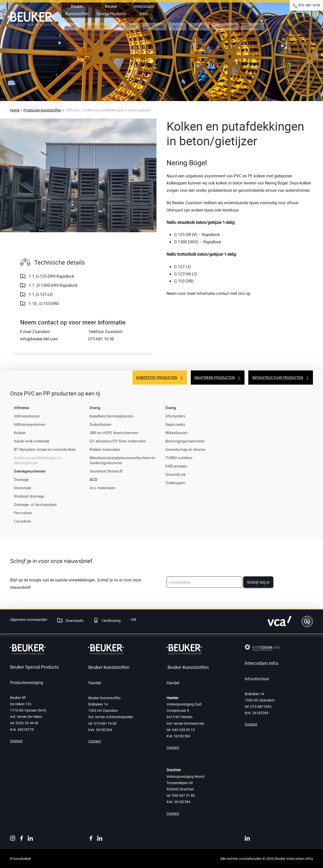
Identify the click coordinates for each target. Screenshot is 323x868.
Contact (16, 741)
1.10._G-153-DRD (43, 303)
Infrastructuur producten (278, 377)
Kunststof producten (157, 377)
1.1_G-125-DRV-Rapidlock (51, 276)
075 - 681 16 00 (309, 5)
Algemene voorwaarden (29, 619)
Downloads (74, 620)
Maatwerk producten (215, 377)
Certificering (111, 620)
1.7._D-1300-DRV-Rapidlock (53, 285)
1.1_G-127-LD (40, 294)
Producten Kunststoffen (42, 110)
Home (15, 110)
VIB (133, 619)
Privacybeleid (20, 859)
